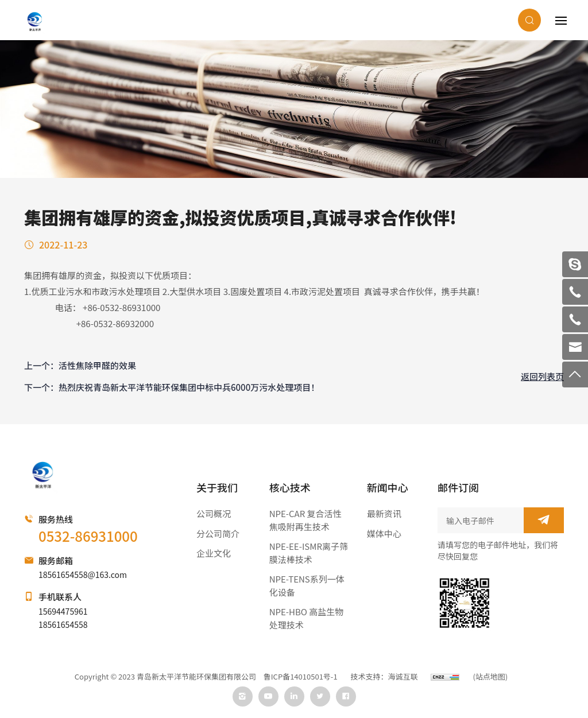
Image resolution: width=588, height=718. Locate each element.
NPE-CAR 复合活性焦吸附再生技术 (305, 520)
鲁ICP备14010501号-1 (301, 677)
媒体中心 (384, 533)
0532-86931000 (88, 536)
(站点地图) (490, 677)
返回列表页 (542, 376)
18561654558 (63, 624)
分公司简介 (218, 533)
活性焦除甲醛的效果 (97, 365)
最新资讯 (384, 513)
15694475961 (63, 611)
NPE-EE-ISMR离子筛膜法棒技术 (309, 553)
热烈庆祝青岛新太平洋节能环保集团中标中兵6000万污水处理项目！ (189, 387)
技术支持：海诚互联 (384, 677)
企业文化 (214, 553)
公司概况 (214, 513)
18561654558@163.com (83, 575)
